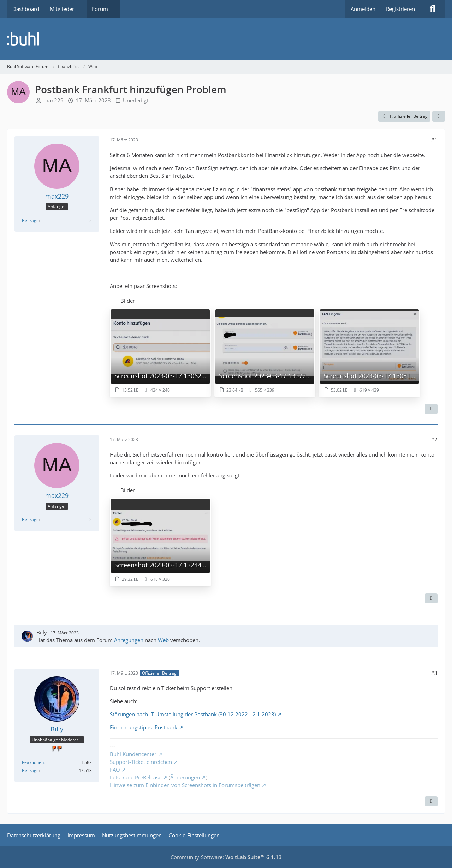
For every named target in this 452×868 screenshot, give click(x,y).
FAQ (115, 770)
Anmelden (363, 9)
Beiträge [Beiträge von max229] (30, 220)
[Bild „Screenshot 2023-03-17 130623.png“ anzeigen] (160, 353)
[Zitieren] (431, 409)
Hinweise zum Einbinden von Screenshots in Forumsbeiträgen (185, 785)
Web (163, 640)
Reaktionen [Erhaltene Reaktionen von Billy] (33, 762)
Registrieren (400, 9)
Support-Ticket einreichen (141, 762)
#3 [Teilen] (434, 673)
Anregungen (129, 640)
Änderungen (185, 777)
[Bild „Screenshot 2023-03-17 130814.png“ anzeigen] (369, 353)
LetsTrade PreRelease (136, 777)
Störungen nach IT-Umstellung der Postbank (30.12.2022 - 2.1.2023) (193, 714)
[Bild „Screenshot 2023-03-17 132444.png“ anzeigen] (160, 542)
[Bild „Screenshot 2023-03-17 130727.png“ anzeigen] (265, 353)
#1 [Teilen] (434, 140)
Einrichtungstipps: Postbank (144, 727)
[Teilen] (439, 116)
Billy (42, 632)
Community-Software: (226, 857)
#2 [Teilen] (434, 439)
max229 (53, 100)
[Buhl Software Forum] (226, 39)
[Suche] (433, 9)
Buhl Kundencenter (133, 754)
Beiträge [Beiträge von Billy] (30, 770)
